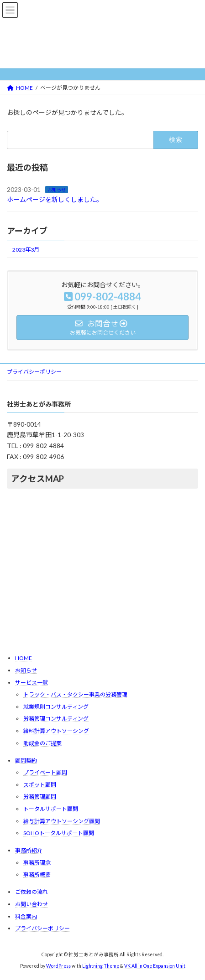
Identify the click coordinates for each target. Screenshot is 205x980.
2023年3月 (26, 249)
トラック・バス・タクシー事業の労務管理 (75, 694)
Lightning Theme (101, 966)
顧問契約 (26, 760)
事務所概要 (37, 874)
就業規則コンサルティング (56, 707)
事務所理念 (37, 863)
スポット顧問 (40, 785)
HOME (24, 658)
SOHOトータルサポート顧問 (59, 833)
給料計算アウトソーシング (56, 731)
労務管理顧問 (40, 797)
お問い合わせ (32, 904)
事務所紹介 (29, 850)
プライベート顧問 (45, 772)
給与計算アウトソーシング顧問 (62, 821)
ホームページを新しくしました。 (55, 199)
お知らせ (57, 189)
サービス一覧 (32, 682)
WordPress (58, 966)
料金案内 (26, 916)
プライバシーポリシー (34, 372)
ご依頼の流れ (32, 892)
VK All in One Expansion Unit (155, 966)
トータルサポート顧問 (51, 809)
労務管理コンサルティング (56, 719)
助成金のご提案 (42, 743)
